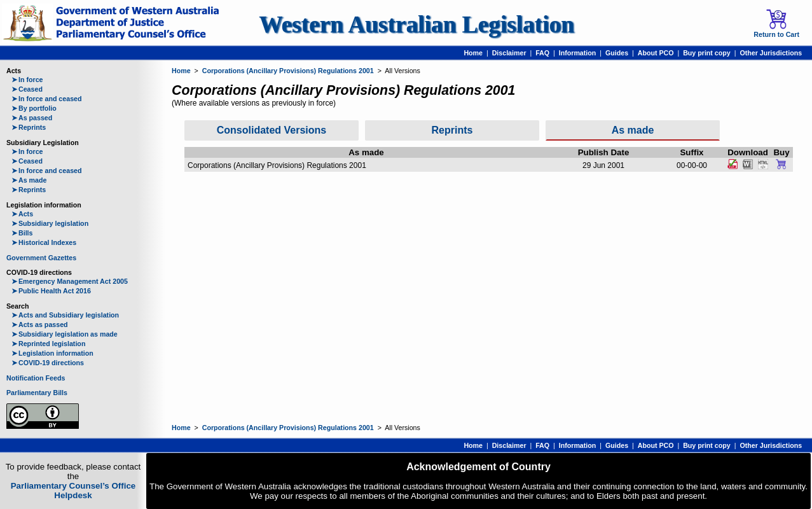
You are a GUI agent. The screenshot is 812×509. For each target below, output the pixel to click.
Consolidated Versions (272, 130)
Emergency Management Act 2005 (70, 281)
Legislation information (52, 353)
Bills (22, 233)
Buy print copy (707, 53)
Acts (22, 214)
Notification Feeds (36, 378)
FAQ (542, 53)
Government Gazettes (41, 258)
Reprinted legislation (48, 344)
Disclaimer (509, 53)
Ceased (27, 89)
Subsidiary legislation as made (65, 334)
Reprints (29, 127)
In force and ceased (47, 99)
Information (578, 53)
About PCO (656, 53)
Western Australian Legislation (416, 24)
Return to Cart (776, 24)
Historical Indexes (44, 242)
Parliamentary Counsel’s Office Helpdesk (73, 491)
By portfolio (34, 108)
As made (29, 180)
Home (473, 53)
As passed (32, 118)
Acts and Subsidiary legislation (65, 315)
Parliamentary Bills (37, 393)
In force (27, 80)
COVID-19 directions (48, 363)
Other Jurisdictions (771, 53)
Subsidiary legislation (50, 223)
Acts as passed (40, 324)
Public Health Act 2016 (51, 291)
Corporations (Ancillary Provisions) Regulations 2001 (288, 71)
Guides (617, 53)
